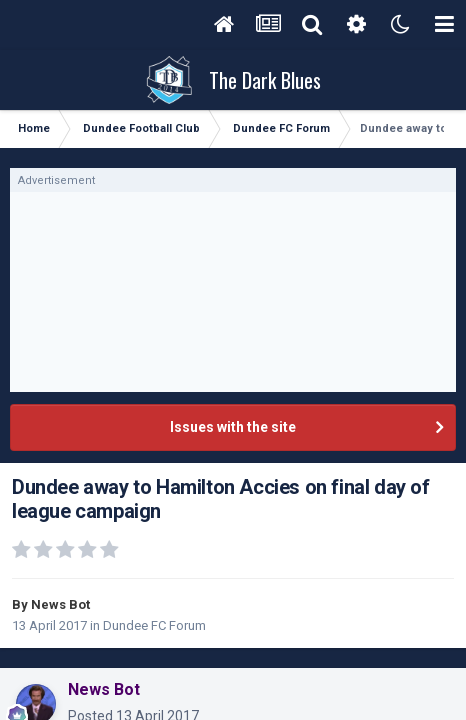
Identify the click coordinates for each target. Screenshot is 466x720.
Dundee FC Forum (154, 625)
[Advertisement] (233, 292)
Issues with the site (233, 427)
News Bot (60, 604)
